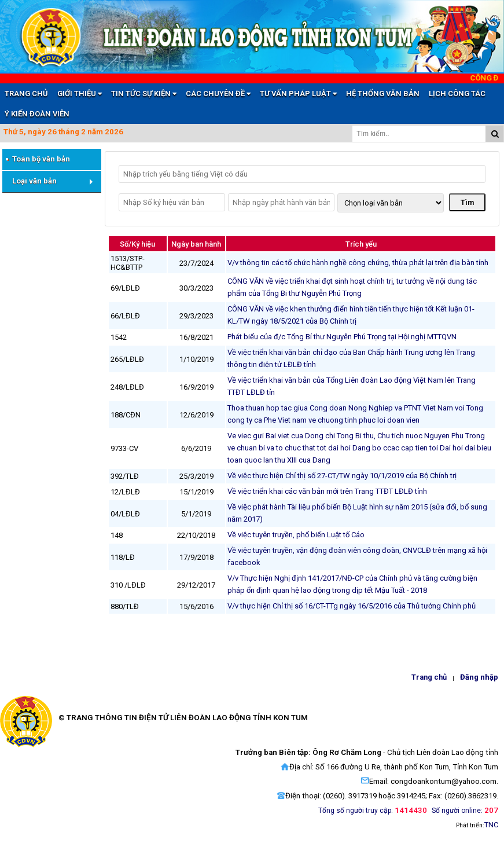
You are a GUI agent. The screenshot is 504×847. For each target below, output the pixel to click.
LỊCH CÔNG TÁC (457, 93)
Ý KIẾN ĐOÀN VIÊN (37, 114)
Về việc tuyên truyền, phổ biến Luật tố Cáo (296, 535)
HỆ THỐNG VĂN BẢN (383, 93)
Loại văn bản (34, 181)
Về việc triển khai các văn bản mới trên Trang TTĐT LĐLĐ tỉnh (327, 491)
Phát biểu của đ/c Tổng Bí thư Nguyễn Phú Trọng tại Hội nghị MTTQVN (342, 337)
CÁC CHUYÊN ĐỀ (218, 93)
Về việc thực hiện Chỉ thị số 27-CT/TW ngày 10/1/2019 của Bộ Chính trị (342, 476)
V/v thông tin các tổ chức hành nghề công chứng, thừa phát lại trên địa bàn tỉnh (358, 263)
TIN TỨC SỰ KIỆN (144, 93)
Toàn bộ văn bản (37, 159)
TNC (491, 825)
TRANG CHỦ (26, 93)
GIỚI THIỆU (80, 93)
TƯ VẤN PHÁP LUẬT (298, 93)
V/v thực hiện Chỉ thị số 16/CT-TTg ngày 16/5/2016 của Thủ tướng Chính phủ (352, 606)
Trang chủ (429, 677)
